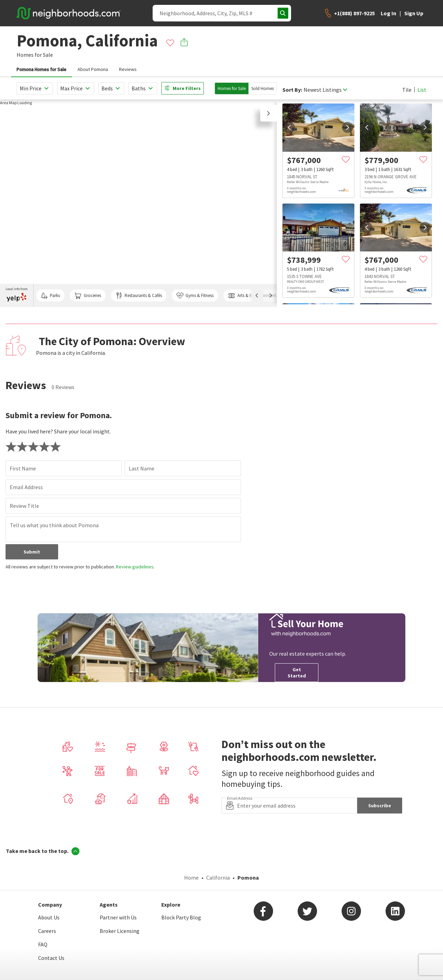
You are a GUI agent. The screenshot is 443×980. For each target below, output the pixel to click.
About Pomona (93, 69)
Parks (50, 296)
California (218, 878)
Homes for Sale (232, 88)
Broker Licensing (120, 931)
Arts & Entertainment (252, 296)
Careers (47, 931)
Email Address (26, 487)
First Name (23, 468)
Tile (407, 90)
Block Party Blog (181, 917)
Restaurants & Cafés (139, 296)
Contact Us (51, 958)
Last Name (142, 468)
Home (191, 878)
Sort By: (292, 90)
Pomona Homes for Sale (42, 69)
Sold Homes (263, 88)
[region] (138, 203)
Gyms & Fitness (195, 296)
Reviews (128, 69)
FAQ (43, 944)
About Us (49, 917)
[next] (347, 127)
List (422, 90)
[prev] (289, 127)
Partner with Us (118, 917)
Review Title (24, 506)
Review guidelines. (135, 567)
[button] (269, 113)
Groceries (88, 296)
